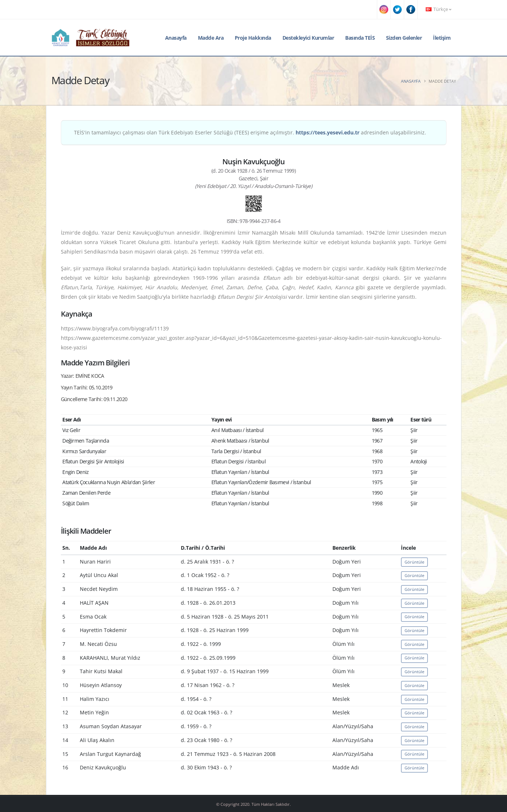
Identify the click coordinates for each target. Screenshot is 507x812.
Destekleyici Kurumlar (308, 38)
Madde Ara (211, 38)
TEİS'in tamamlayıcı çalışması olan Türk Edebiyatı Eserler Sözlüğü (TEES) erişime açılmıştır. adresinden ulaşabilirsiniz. (250, 132)
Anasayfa (176, 38)
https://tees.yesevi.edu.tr (327, 132)
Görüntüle (414, 562)
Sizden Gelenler (404, 38)
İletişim (442, 38)
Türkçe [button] (438, 9)
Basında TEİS (360, 38)
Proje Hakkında (253, 38)
